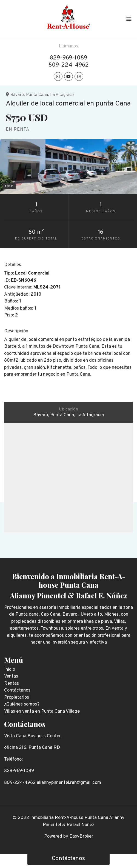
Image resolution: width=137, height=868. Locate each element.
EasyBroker (81, 836)
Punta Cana (37, 95)
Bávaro (17, 95)
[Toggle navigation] (129, 19)
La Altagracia (62, 95)
